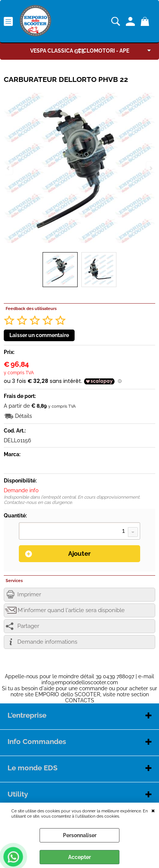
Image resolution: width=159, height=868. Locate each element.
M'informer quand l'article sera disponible (71, 610)
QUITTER (153, 810)
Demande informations (47, 642)
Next (150, 168)
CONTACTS (80, 700)
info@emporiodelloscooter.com (80, 682)
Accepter (79, 857)
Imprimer (29, 594)
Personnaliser (80, 835)
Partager (28, 626)
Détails (24, 416)
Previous (9, 168)
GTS (79, 51)
